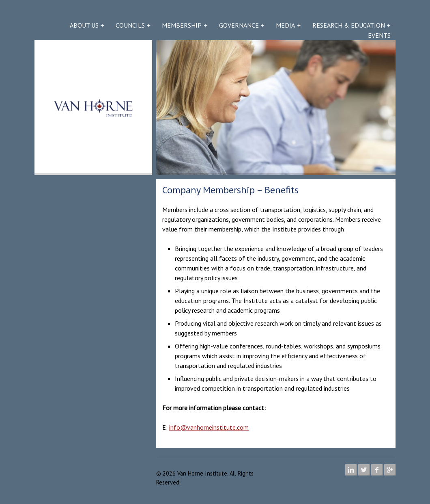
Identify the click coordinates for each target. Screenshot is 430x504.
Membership (182, 25)
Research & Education (349, 25)
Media (285, 25)
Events (379, 35)
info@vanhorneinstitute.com (209, 427)
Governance (239, 25)
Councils (130, 25)
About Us (84, 25)
